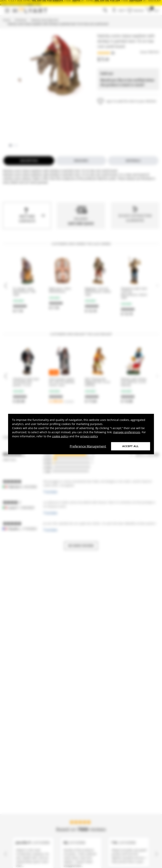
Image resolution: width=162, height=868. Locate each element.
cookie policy (60, 436)
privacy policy (89, 436)
